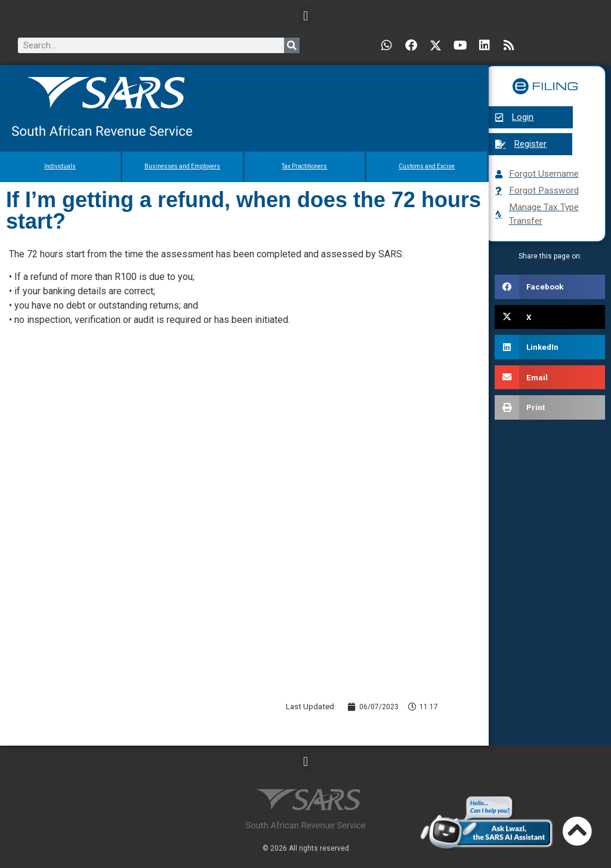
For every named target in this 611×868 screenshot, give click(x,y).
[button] (305, 16)
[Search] (292, 45)
